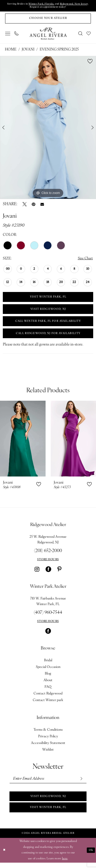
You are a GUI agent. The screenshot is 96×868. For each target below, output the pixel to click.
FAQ (48, 691)
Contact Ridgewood (48, 697)
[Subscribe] (81, 783)
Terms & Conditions (48, 734)
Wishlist (48, 754)
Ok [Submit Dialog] (91, 855)
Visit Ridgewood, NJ (48, 801)
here (65, 864)
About (48, 684)
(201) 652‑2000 (48, 555)
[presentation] (23, 442)
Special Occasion (48, 671)
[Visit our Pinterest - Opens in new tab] (59, 573)
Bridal (48, 664)
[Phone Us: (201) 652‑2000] (17, 34)
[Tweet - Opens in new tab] (25, 205)
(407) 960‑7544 (48, 616)
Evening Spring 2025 (59, 50)
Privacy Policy (48, 740)
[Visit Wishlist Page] (89, 34)
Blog (48, 677)
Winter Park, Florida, (41, 4)
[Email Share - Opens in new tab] (42, 205)
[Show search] (81, 34)
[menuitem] (8, 34)
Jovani (28, 50)
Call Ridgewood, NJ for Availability (48, 337)
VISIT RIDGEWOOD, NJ (48, 311)
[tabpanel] (48, 129)
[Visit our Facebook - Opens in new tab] (48, 573)
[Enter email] (48, 783)
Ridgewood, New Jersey (76, 4)
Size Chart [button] (85, 260)
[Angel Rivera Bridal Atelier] (48, 34)
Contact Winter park (48, 704)
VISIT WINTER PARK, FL (48, 298)
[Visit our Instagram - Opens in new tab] (37, 573)
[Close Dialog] (4, 856)
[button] (8, 34)
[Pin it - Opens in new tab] (34, 205)
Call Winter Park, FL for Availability (48, 324)
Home (11, 50)
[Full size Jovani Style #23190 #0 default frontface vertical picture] (48, 129)
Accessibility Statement (48, 747)
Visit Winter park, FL (48, 812)
